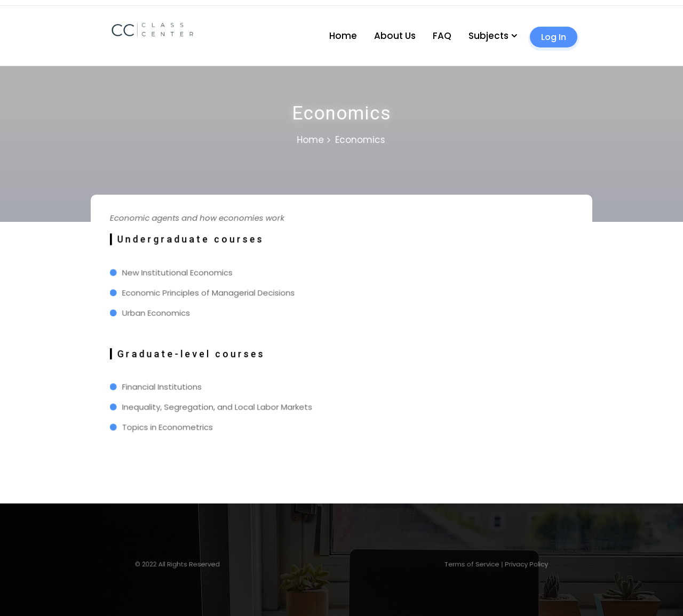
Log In (554, 37)
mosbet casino (3, 6)
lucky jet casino (16, 6)
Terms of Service (442, 564)
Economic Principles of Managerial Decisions (212, 294)
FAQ (442, 36)
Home (343, 36)
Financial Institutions (167, 386)
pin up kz (7, 6)
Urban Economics (161, 314)
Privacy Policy (484, 564)
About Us (395, 36)
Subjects (489, 36)
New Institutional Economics (182, 274)
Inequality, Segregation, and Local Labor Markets (221, 405)
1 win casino (11, 6)
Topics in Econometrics (172, 425)
